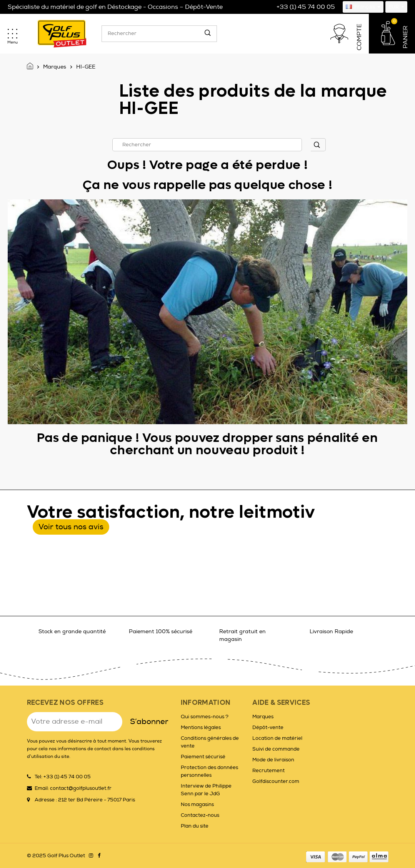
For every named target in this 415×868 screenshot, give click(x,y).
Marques (263, 717)
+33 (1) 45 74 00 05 (306, 7)
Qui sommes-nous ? (205, 717)
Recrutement (268, 771)
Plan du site (195, 826)
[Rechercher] (159, 34)
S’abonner (149, 722)
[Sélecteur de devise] (396, 7)
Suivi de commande (276, 749)
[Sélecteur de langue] (363, 7)
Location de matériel (277, 738)
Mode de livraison (273, 760)
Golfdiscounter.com (276, 781)
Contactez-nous (200, 815)
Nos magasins (197, 804)
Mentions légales (201, 728)
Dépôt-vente (268, 728)
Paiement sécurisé (203, 757)
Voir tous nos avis (71, 527)
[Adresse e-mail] (75, 722)
